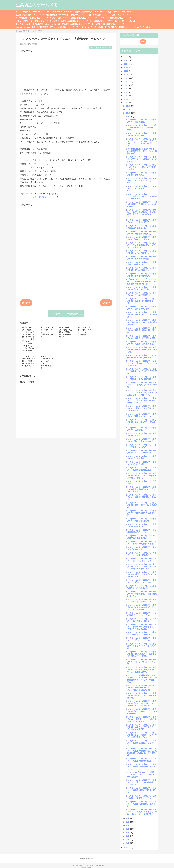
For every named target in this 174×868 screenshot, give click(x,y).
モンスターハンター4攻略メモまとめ (37, 197)
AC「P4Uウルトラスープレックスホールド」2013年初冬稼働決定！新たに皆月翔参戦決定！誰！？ (141, 282)
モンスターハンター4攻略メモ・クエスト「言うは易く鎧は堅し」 (141, 554)
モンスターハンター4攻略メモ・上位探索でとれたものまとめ (141, 587)
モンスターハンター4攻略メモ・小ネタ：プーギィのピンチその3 (141, 633)
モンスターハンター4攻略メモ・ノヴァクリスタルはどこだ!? (141, 446)
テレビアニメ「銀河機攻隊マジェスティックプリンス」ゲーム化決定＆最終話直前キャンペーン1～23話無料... (141, 679)
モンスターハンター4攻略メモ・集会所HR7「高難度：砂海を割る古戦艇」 (141, 330)
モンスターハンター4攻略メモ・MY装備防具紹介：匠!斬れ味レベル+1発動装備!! (141, 204)
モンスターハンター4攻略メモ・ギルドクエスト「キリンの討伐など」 (141, 378)
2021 (126, 74)
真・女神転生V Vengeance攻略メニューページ (109, 15)
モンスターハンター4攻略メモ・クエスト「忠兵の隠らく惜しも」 (141, 620)
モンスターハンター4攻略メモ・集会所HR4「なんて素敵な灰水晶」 (141, 275)
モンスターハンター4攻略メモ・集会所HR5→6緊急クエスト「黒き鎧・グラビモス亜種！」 (141, 476)
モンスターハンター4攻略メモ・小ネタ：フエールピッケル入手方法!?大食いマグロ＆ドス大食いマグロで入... (141, 142)
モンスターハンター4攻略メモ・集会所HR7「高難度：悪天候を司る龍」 (141, 337)
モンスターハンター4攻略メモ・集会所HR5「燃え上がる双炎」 (141, 258)
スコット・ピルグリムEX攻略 (138, 27)
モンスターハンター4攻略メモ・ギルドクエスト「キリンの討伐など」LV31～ (141, 188)
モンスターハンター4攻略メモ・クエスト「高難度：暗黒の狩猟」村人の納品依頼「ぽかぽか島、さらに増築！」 (141, 752)
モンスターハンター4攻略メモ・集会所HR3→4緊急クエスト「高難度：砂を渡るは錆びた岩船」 (141, 654)
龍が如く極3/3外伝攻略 (114, 27)
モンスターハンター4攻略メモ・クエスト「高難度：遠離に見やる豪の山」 (141, 804)
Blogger (91, 859)
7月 (128, 822)
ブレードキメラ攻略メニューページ (58, 12)
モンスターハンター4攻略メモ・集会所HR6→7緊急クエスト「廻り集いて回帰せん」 (141, 408)
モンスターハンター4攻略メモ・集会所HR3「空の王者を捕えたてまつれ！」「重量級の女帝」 (141, 670)
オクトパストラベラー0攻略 (91, 27)
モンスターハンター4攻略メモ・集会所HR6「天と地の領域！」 (141, 252)
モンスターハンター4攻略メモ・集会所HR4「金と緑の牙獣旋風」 (141, 294)
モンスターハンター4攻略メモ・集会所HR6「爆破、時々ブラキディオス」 (141, 422)
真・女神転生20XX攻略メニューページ (108, 24)
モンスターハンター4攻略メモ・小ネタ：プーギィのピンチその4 (141, 581)
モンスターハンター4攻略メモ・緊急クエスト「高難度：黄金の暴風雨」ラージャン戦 (141, 400)
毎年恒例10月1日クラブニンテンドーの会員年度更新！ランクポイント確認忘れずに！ (141, 151)
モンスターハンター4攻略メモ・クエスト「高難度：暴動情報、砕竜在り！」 (141, 766)
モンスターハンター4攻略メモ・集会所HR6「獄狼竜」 (141, 434)
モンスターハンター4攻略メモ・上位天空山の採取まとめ (141, 263)
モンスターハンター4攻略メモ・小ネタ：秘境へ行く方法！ (141, 463)
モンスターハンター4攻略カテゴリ (66, 314)
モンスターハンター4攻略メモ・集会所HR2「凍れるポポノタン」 (141, 308)
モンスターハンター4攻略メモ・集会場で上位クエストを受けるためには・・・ (141, 646)
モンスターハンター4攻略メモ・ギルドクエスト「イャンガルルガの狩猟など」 (141, 371)
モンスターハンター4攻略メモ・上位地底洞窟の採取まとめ (141, 531)
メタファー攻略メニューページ (29, 12)
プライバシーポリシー (118, 21)
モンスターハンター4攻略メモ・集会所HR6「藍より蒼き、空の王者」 (141, 440)
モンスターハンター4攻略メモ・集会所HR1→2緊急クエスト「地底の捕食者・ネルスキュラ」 (141, 719)
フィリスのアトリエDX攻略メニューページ (113, 18)
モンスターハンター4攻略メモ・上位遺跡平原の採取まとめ (141, 537)
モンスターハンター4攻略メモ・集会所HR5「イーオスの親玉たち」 (141, 221)
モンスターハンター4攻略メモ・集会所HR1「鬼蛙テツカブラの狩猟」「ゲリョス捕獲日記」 (141, 727)
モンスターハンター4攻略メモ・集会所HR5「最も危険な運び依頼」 (141, 233)
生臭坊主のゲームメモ (37, 5)
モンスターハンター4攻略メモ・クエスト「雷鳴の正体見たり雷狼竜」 (141, 543)
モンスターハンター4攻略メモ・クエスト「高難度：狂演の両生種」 (141, 760)
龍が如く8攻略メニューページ (118, 12)
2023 (126, 67)
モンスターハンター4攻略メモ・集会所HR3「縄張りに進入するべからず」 (141, 662)
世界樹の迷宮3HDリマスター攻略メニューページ (67, 15)
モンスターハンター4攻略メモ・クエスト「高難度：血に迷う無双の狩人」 (141, 743)
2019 (126, 82)
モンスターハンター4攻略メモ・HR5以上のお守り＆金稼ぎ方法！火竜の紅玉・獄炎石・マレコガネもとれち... (141, 213)
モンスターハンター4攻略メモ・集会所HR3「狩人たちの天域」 (141, 288)
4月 (128, 832)
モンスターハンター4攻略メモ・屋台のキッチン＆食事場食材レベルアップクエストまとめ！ (141, 245)
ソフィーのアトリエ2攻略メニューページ (71, 21)
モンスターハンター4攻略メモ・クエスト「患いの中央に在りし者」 (141, 560)
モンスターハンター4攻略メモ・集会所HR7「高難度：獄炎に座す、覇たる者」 (141, 350)
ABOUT (132, 21)
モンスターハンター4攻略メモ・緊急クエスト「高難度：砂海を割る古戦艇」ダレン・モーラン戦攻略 (141, 812)
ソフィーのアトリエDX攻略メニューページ (34, 21)
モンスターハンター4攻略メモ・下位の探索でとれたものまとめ (141, 614)
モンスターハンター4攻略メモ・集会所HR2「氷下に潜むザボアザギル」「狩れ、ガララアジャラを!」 (141, 703)
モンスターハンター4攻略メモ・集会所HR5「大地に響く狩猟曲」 (141, 520)
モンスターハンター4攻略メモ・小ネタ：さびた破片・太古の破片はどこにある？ (141, 159)
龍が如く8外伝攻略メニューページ (89, 12)
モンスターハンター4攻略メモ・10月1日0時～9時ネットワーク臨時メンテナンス (141, 127)
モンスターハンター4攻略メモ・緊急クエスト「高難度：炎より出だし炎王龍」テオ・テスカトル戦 (141, 393)
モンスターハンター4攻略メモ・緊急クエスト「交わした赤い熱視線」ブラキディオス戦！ (141, 782)
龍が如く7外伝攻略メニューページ (30, 15)
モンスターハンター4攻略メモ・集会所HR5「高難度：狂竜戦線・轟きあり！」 (141, 497)
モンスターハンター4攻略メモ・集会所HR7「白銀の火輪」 (141, 134)
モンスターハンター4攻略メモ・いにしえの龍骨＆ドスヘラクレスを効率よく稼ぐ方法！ (141, 196)
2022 (126, 71)
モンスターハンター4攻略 (101, 48)
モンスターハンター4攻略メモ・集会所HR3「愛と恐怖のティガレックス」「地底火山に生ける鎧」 (141, 688)
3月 (128, 836)
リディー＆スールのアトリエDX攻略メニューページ (72, 18)
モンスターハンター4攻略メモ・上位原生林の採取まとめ (141, 525)
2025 (126, 60)
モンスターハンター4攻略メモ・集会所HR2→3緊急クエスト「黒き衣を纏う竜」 (141, 695)
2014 (126, 99)
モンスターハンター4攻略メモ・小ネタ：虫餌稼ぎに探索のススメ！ (141, 600)
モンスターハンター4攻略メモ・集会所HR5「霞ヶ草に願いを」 (141, 269)
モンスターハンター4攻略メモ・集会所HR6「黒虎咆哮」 (141, 429)
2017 (126, 89)
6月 (128, 825)
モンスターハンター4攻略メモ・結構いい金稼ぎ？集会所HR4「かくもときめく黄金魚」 (141, 489)
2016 (126, 92)
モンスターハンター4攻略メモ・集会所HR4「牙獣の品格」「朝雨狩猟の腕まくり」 (141, 594)
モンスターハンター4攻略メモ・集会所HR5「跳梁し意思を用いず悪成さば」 (141, 505)
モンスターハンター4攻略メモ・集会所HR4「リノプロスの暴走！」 (141, 452)
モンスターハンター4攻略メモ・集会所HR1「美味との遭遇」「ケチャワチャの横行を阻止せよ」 (141, 735)
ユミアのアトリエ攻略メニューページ (74, 24)
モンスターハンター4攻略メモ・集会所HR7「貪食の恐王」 (141, 174)
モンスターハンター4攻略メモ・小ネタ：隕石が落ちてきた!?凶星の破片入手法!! (141, 322)
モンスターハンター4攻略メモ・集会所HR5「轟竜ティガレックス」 (141, 415)
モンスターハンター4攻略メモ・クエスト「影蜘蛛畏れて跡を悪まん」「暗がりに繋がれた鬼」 (141, 627)
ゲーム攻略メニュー (98, 21)
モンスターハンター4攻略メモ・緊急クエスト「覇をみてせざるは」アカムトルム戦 (141, 363)
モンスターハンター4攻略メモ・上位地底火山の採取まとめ (141, 227)
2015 (126, 96)
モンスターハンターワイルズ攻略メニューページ (36, 24)
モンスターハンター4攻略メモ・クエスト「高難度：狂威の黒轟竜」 (141, 469)
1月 (128, 843)
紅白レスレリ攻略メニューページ (64, 27)
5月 (128, 829)
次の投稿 (26, 303)
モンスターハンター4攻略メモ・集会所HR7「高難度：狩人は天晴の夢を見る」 (141, 314)
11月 (128, 109)
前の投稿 (106, 303)
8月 (128, 818)
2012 (126, 847)
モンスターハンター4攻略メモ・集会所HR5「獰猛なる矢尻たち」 (141, 238)
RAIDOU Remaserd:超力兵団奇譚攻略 (32, 27)
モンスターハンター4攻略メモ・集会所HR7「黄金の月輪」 (141, 121)
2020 (126, 78)
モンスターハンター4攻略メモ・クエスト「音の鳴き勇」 (141, 548)
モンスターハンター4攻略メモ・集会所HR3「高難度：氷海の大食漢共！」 (141, 301)
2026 (126, 57)
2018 (126, 85)
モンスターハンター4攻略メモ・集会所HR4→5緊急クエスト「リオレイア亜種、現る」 (141, 574)
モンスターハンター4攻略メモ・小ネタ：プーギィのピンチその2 (141, 639)
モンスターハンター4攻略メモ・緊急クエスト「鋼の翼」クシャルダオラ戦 (141, 385)
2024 (126, 64)
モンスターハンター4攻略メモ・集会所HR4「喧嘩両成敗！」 (141, 457)
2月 (128, 840)
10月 (128, 113)
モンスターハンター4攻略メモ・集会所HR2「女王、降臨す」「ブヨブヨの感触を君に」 (141, 711)
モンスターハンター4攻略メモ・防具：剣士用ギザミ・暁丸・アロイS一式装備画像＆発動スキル (141, 567)
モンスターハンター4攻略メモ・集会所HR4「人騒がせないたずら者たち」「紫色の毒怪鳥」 (141, 607)
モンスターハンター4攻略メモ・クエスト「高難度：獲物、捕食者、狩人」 (141, 790)
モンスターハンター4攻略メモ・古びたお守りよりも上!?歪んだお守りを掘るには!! (141, 167)
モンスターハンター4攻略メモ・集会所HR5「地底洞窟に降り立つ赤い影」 (141, 513)
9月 (128, 117)
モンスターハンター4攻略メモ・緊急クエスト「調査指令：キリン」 (141, 797)
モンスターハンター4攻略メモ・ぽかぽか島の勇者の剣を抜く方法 (141, 356)
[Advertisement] (66, 69)
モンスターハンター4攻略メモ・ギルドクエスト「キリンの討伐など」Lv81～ (141, 181)
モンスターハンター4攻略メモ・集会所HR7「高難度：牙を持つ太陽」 (141, 343)
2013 (126, 103)
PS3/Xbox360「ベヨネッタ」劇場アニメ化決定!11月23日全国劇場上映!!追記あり (141, 774)
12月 (128, 106)
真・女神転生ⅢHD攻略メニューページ (32, 18)
